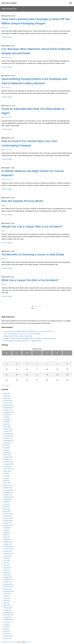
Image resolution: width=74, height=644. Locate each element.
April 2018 (7, 572)
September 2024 (9, 441)
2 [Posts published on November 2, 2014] (67, 358)
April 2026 (7, 396)
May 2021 (7, 535)
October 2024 (8, 438)
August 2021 (7, 528)
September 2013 (9, 619)
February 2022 (8, 514)
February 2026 (8, 401)
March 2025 (7, 426)
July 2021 (6, 530)
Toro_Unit (29, 642)
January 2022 (8, 516)
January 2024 (8, 459)
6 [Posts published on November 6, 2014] (37, 364)
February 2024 (8, 457)
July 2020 (6, 558)
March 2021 (7, 539)
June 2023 (7, 476)
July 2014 (6, 596)
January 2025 (8, 431)
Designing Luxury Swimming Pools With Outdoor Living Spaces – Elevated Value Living (30, 338)
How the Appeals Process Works (22, 201)
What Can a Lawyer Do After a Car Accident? (30, 280)
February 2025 (8, 429)
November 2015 (8, 580)
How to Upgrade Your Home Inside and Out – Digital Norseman (22, 341)
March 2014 (7, 605)
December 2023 (8, 462)
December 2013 (8, 612)
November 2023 (8, 464)
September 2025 (9, 412)
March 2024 (7, 455)
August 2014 (7, 594)
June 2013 (7, 627)
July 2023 (6, 474)
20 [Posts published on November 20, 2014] (37, 375)
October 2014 (8, 589)
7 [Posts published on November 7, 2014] (47, 364)
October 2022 (8, 495)
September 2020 (9, 554)
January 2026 (8, 403)
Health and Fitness (8, 57)
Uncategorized (7, 87)
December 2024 (8, 434)
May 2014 (7, 601)
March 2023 (7, 483)
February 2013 (8, 636)
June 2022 (7, 504)
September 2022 (9, 497)
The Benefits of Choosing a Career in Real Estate (33, 254)
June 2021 (7, 532)
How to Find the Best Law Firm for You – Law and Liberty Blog (22, 334)
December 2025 (8, 405)
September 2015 (9, 584)
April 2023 (7, 481)
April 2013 (7, 631)
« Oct (3, 385)
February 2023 (8, 485)
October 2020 (8, 551)
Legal (5, 205)
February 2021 (8, 542)
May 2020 (7, 563)
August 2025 (7, 415)
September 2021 (9, 525)
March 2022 (7, 511)
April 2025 (7, 424)
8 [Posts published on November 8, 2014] (57, 364)
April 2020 (7, 565)
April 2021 (7, 537)
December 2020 (8, 547)
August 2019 (7, 568)
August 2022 (7, 499)
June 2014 (7, 598)
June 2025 (7, 419)
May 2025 (7, 422)
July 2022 (6, 502)
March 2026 (7, 398)
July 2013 (6, 624)
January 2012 (8, 638)
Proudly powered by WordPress (9, 642)
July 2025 (6, 417)
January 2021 (8, 544)
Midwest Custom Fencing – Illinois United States (18, 336)
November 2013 (8, 615)
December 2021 (8, 518)
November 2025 (8, 408)
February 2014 (8, 608)
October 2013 (8, 617)
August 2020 (7, 556)
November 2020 (8, 549)
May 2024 (7, 450)
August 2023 (7, 471)
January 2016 (8, 577)
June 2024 (7, 448)
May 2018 (7, 570)
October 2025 (8, 410)
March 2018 (7, 575)
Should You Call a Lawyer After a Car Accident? (32, 227)
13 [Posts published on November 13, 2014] (37, 369)
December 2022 (8, 490)
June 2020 (7, 561)
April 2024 (7, 452)
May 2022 (7, 506)
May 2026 (7, 393)
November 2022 (8, 492)
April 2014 (7, 603)
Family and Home (8, 117)
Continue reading (7, 37)
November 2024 (8, 436)
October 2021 (8, 523)
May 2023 (7, 478)
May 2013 (7, 629)
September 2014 (9, 591)
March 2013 (7, 634)
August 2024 (7, 443)
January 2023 (8, 488)
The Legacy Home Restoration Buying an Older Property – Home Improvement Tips (29, 331)
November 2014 (8, 587)
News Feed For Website (9, 3)
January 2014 (8, 610)
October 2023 (8, 467)
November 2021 (8, 521)
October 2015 (8, 582)
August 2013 (7, 622)
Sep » (8, 385)
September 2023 (9, 469)
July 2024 (6, 445)
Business (5, 28)
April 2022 (7, 509)
